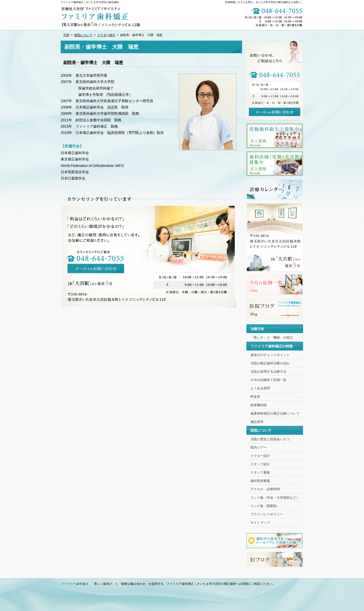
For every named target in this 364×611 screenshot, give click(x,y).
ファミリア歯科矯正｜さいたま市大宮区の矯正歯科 (90, 2)
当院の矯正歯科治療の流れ (270, 363)
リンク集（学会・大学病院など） (275, 498)
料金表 (255, 397)
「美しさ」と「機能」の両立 (272, 338)
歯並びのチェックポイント (270, 355)
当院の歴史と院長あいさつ (270, 439)
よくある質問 (260, 388)
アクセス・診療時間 (265, 489)
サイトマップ (260, 523)
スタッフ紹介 (260, 464)
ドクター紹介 (260, 456)
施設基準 (257, 422)
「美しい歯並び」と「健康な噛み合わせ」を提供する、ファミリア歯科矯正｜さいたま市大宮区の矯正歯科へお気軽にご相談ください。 (183, 584)
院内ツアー (259, 448)
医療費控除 (259, 405)
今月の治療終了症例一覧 (268, 380)
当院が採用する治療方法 (268, 372)
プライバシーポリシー (267, 514)
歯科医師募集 (260, 481)
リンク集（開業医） (265, 506)
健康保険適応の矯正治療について (275, 414)
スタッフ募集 (260, 473)
